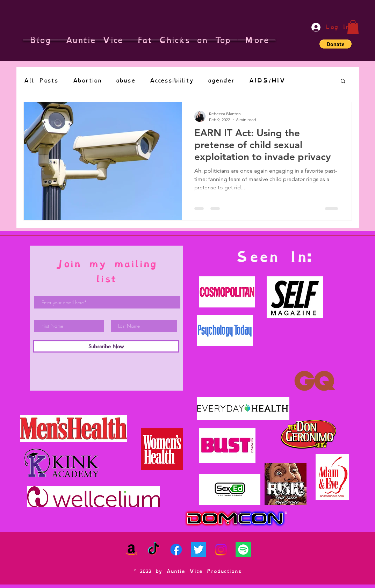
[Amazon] (131, 550)
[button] (353, 27)
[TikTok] (154, 550)
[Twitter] (199, 550)
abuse (125, 81)
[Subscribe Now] (106, 346)
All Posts (41, 81)
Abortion (87, 81)
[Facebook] (176, 550)
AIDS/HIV (267, 81)
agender (221, 81)
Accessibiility (171, 81)
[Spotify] (243, 550)
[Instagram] (221, 550)
